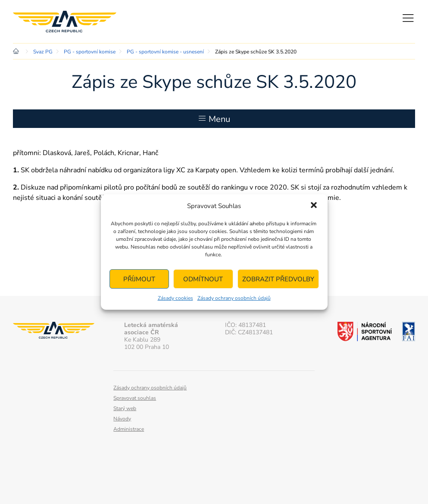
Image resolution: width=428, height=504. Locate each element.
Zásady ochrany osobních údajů (234, 298)
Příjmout (139, 279)
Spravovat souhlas (135, 398)
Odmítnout (203, 279)
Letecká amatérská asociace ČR (65, 22)
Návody (122, 419)
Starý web (125, 408)
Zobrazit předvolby (278, 279)
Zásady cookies (175, 298)
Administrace (129, 429)
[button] (314, 206)
